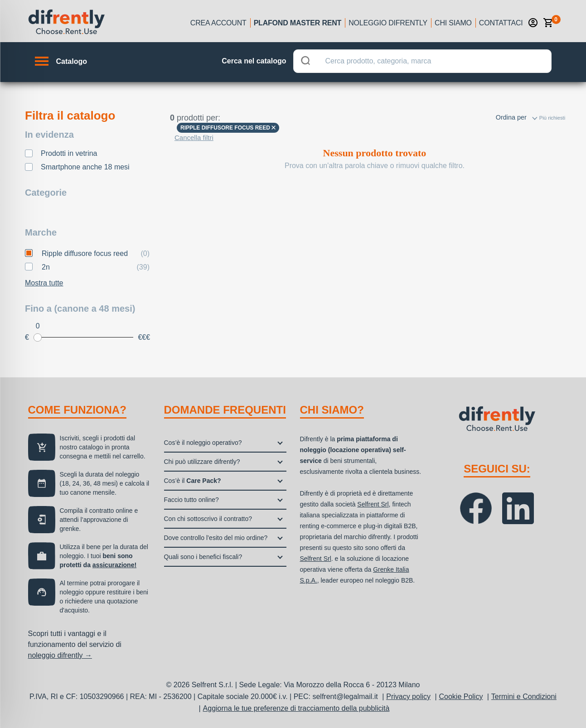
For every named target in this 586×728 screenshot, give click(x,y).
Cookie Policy (461, 697)
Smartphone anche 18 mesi (85, 167)
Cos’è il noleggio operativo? (203, 443)
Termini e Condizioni (524, 697)
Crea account (218, 23)
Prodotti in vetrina (69, 153)
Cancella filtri (194, 137)
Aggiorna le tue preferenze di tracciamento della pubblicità (296, 708)
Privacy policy (408, 697)
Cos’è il (193, 481)
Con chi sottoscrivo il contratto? (208, 519)
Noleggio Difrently (388, 23)
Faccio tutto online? (191, 500)
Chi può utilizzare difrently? (202, 462)
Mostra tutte (44, 283)
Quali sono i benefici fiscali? (203, 557)
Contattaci (501, 23)
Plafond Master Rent (298, 23)
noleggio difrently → (60, 655)
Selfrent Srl (373, 504)
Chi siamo (453, 23)
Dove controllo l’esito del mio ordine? (216, 538)
